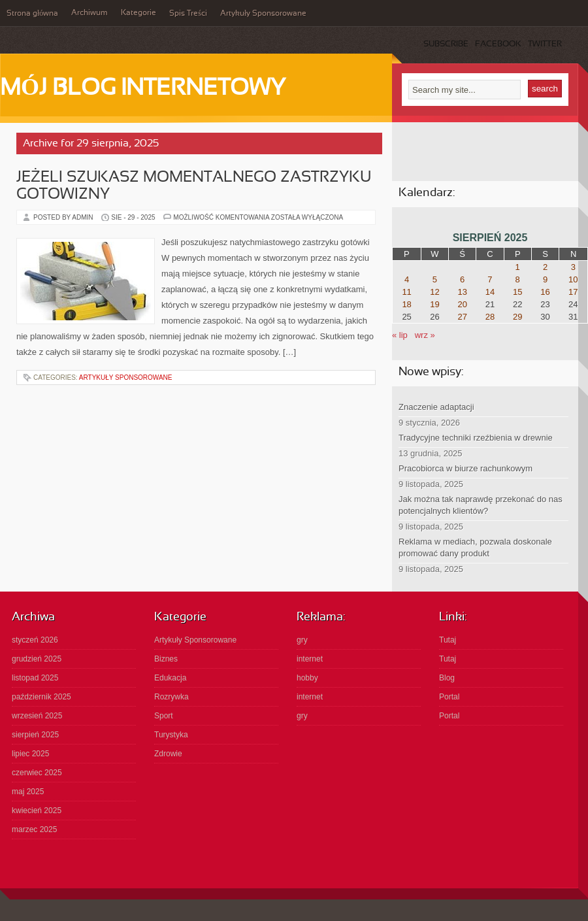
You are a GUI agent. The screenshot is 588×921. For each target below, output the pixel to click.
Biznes (166, 659)
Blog (447, 678)
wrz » (425, 335)
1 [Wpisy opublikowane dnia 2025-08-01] (518, 267)
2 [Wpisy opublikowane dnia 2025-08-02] (545, 267)
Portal (449, 697)
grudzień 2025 (37, 659)
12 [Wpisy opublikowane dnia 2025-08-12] (434, 292)
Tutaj (448, 640)
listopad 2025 (35, 678)
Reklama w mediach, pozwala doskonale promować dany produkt (475, 547)
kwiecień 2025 (37, 811)
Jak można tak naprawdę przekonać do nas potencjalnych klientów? (481, 505)
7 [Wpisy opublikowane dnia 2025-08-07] (490, 279)
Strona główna (32, 14)
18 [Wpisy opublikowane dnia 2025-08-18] (406, 304)
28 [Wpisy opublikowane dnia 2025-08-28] (490, 317)
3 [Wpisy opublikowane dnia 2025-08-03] (573, 267)
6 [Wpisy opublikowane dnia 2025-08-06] (462, 279)
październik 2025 (41, 697)
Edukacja (170, 678)
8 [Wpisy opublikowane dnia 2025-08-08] (518, 279)
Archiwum (90, 13)
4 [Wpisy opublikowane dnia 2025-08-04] (407, 279)
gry (302, 640)
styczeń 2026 (35, 640)
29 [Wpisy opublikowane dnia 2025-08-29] (517, 317)
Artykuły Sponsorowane (263, 14)
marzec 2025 (34, 829)
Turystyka (171, 735)
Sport (164, 716)
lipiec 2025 (30, 754)
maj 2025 (28, 792)
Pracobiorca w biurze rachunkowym (465, 468)
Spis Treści (188, 14)
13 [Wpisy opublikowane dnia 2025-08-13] (462, 292)
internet (310, 659)
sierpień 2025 (35, 735)
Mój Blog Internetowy (143, 89)
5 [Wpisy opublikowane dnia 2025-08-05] (435, 279)
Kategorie (139, 13)
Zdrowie (168, 754)
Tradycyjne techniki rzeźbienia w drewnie (476, 438)
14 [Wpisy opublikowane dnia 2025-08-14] (490, 292)
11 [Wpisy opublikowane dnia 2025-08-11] (406, 292)
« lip (400, 335)
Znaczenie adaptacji (436, 407)
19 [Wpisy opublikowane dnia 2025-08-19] (434, 304)
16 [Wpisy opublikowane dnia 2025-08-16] (545, 292)
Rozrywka (171, 697)
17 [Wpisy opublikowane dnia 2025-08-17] (573, 292)
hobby (307, 678)
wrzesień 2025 (37, 716)
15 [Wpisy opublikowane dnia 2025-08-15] (517, 292)
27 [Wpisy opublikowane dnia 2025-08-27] (462, 317)
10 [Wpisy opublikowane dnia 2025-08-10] (573, 279)
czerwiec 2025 (37, 773)
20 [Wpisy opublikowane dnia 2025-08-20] (462, 304)
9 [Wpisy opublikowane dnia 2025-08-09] (545, 279)
